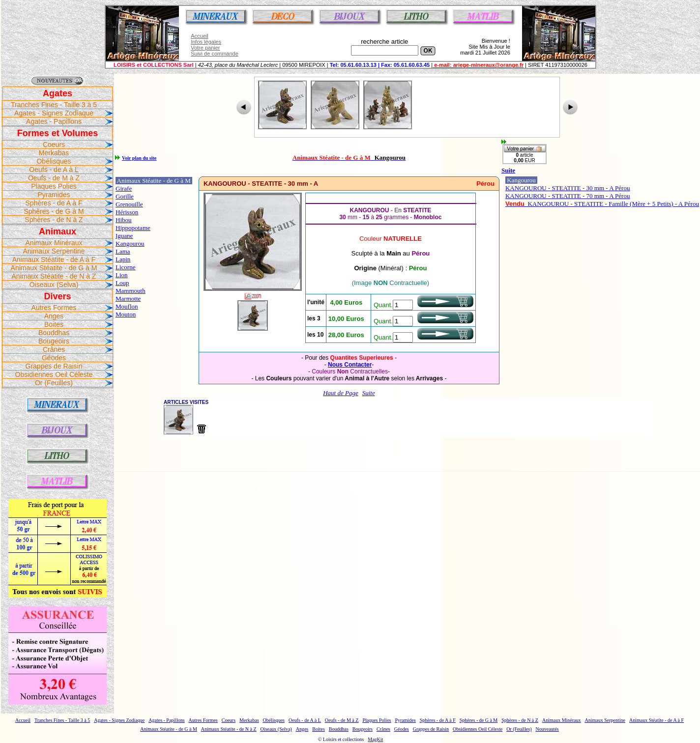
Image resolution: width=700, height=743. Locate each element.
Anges (54, 316)
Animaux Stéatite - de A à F (54, 259)
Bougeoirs (54, 341)
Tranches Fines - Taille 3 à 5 (54, 105)
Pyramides (54, 195)
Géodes (54, 358)
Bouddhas (54, 333)
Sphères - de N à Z (54, 220)
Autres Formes (54, 308)
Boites (54, 324)
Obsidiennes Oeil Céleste (54, 374)
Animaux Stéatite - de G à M (54, 268)
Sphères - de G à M (54, 211)
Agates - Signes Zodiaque (54, 113)
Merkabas (54, 153)
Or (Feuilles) (54, 383)
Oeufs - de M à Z (54, 178)
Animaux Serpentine (54, 251)
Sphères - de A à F (54, 203)
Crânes (54, 349)
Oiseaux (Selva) (54, 285)
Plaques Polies (54, 186)
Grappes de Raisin (54, 366)
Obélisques (54, 161)
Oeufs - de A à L (54, 170)
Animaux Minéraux (54, 243)
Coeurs (54, 144)
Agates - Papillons (54, 121)
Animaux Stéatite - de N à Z (54, 276)
